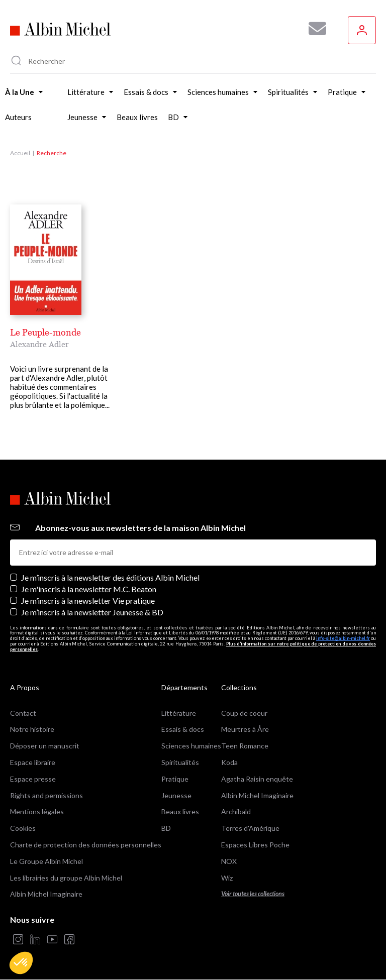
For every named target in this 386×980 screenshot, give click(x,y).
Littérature (179, 713)
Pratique (175, 779)
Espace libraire (33, 762)
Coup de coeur (244, 713)
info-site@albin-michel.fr (343, 638)
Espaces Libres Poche (255, 845)
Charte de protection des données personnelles (86, 845)
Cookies (23, 828)
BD (166, 828)
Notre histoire (32, 729)
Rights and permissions (46, 795)
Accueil (20, 153)
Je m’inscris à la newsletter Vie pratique (88, 601)
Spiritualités (180, 762)
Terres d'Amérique (250, 828)
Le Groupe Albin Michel (46, 861)
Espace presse (33, 779)
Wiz (227, 878)
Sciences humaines (191, 746)
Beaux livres (180, 811)
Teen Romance (245, 746)
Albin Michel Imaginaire (46, 894)
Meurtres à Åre (245, 729)
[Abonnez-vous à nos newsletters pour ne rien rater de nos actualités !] (314, 29)
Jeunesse (176, 795)
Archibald (236, 811)
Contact (23, 713)
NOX (229, 861)
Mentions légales (37, 811)
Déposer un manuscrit (45, 746)
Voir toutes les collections (253, 894)
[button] (21, 963)
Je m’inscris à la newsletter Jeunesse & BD (92, 612)
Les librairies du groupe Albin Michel (66, 878)
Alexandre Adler (39, 344)
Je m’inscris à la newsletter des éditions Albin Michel (110, 577)
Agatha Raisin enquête (257, 779)
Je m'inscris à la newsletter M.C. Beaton (89, 589)
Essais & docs (183, 729)
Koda (229, 762)
